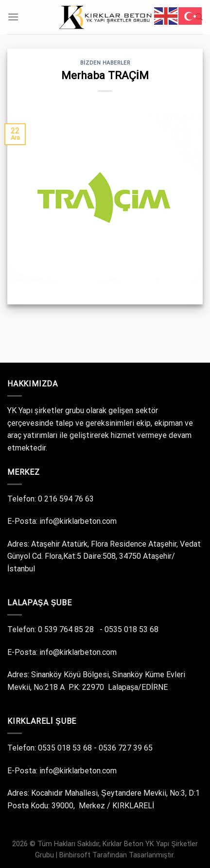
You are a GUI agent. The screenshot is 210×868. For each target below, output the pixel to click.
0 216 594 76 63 (67, 499)
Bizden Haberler (105, 63)
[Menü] (13, 17)
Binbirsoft (75, 855)
